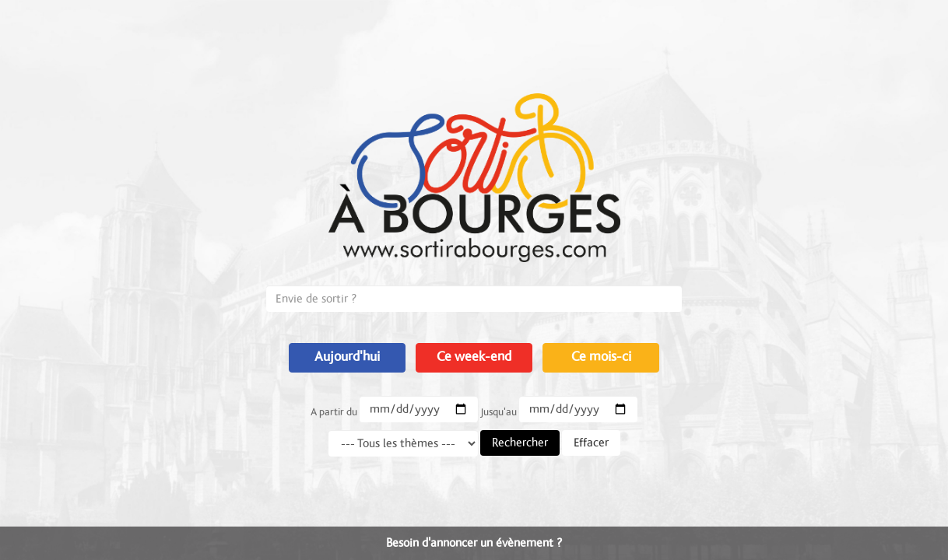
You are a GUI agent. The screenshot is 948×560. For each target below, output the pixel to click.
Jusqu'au (499, 412)
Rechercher (520, 443)
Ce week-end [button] (474, 357)
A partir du (334, 412)
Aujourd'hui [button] (347, 357)
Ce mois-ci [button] (601, 357)
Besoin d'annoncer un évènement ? (474, 543)
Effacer (591, 443)
